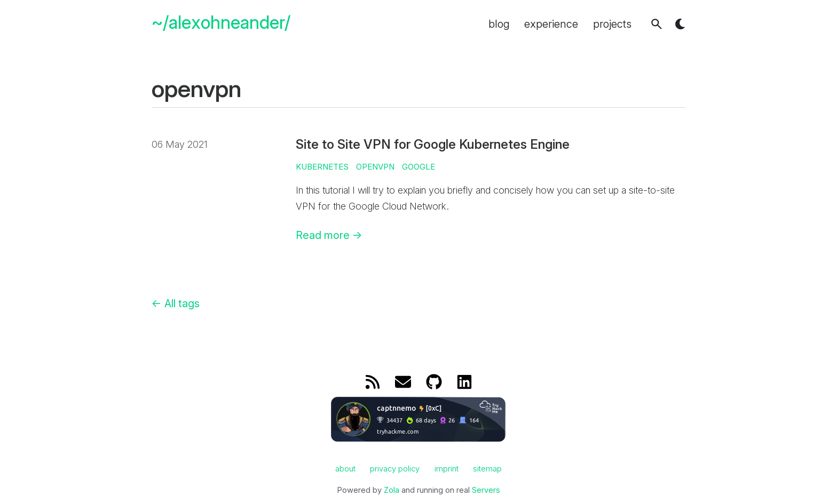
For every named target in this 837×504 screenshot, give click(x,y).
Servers (486, 490)
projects (612, 24)
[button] (657, 24)
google (418, 167)
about (345, 469)
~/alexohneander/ (221, 23)
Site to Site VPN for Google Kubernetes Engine (433, 144)
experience (551, 24)
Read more (329, 235)
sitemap (487, 469)
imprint (447, 469)
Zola (392, 490)
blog (499, 24)
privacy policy (395, 469)
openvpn (375, 167)
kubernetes (322, 167)
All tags (176, 303)
